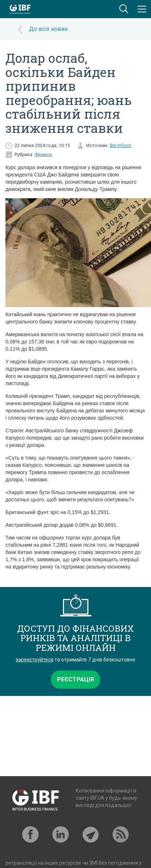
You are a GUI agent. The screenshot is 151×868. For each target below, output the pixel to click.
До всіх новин (48, 29)
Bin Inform (121, 145)
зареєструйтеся (35, 660)
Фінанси (43, 154)
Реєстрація (75, 679)
